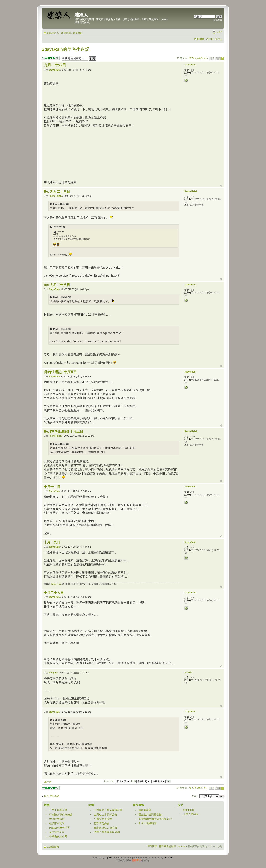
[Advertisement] (111, 94)
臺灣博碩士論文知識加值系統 (155, 819)
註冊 (211, 39)
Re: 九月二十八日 (57, 192)
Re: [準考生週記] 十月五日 (63, 432)
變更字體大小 (220, 32)
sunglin (53, 673)
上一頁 (48, 782)
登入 (220, 39)
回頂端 (221, 186)
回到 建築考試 (52, 796)
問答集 (201, 39)
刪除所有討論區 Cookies (172, 846)
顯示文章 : (117, 781)
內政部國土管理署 (59, 828)
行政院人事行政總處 (61, 814)
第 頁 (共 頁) (198, 58)
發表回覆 (51, 58)
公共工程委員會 (58, 810)
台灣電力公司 (57, 832)
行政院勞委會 (102, 823)
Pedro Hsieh (55, 196)
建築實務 (66, 33)
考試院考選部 (57, 819)
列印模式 (214, 32)
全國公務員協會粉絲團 (107, 832)
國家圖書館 (145, 810)
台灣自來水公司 (58, 837)
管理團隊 (152, 846)
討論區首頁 (53, 33)
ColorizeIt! (169, 858)
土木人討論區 (191, 814)
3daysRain (54, 70)
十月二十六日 (54, 593)
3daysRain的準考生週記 (66, 49)
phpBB (108, 858)
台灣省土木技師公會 (105, 814)
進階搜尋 (217, 20)
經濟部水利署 (57, 823)
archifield (188, 810)
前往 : (195, 796)
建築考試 (78, 33)
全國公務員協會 (103, 819)
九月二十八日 (55, 65)
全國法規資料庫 (147, 823)
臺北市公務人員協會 (105, 828)
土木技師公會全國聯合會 (108, 810)
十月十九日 (52, 542)
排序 (141, 781)
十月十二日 (52, 487)
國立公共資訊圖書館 (150, 814)
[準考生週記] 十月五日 (60, 372)
